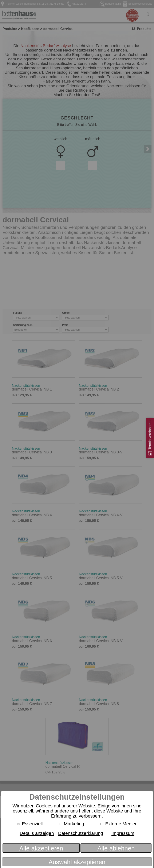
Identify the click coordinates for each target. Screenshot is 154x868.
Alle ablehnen (116, 848)
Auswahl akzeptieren (77, 862)
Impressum (123, 833)
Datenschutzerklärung (81, 833)
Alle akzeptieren (41, 848)
